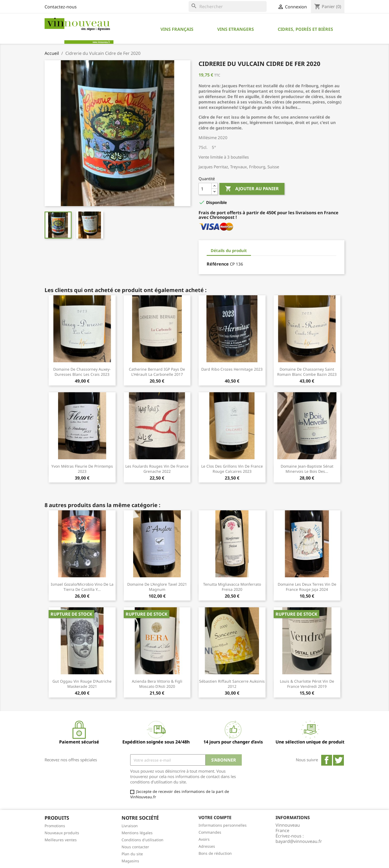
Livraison (130, 826)
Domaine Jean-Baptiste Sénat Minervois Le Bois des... (307, 469)
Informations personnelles (223, 825)
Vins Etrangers (236, 29)
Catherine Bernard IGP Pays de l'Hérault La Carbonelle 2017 (157, 372)
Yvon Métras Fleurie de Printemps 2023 (82, 469)
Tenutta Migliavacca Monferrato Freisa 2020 (232, 587)
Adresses (207, 846)
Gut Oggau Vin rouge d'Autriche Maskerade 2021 (82, 684)
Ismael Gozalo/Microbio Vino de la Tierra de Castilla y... (82, 587)
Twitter (338, 760)
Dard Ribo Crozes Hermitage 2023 (232, 369)
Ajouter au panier (252, 189)
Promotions (55, 826)
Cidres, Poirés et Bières (305, 29)
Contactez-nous (61, 7)
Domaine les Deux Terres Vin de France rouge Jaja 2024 (307, 587)
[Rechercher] (228, 6)
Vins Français (177, 29)
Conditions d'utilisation (142, 840)
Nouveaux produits (62, 833)
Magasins (130, 861)
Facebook (327, 760)
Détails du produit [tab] (229, 250)
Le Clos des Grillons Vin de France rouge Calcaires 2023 (232, 469)
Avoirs (204, 839)
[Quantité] (205, 189)
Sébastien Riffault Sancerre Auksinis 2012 (232, 684)
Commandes (210, 832)
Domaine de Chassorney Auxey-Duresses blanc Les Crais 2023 (82, 372)
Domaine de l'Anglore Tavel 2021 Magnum (157, 587)
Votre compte (215, 817)
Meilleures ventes (61, 840)
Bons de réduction (215, 853)
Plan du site (132, 854)
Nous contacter (135, 847)
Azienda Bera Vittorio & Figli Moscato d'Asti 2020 (157, 684)
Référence (218, 264)
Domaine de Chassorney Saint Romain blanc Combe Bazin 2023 (307, 372)
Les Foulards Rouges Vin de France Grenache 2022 (157, 469)
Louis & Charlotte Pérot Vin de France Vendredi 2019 (307, 684)
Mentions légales (137, 833)
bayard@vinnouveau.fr (299, 841)
